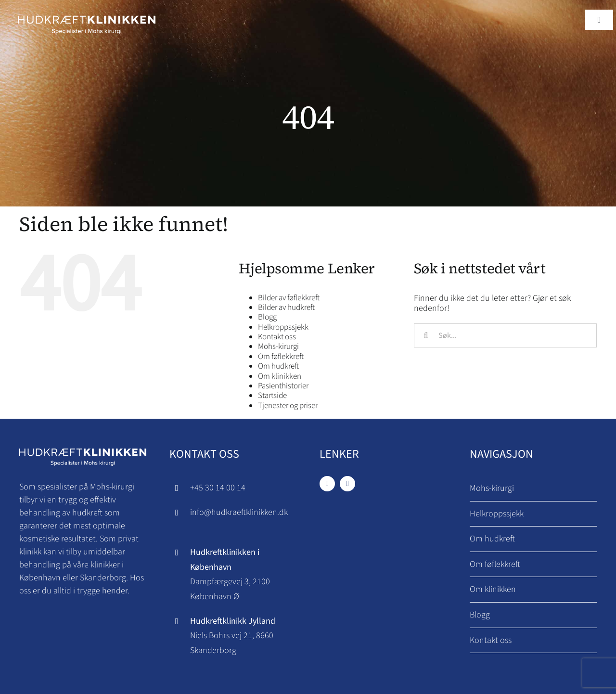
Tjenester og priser (288, 406)
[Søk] (426, 335)
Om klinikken (280, 376)
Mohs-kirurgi (278, 347)
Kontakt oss (277, 337)
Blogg (267, 317)
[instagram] (347, 484)
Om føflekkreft (281, 357)
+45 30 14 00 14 (218, 488)
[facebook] (327, 484)
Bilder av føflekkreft (289, 298)
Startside (272, 396)
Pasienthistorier (283, 386)
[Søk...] (505, 335)
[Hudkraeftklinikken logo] (86, 14)
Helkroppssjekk (283, 327)
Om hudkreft (278, 366)
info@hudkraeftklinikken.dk (239, 512)
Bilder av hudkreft (286, 308)
